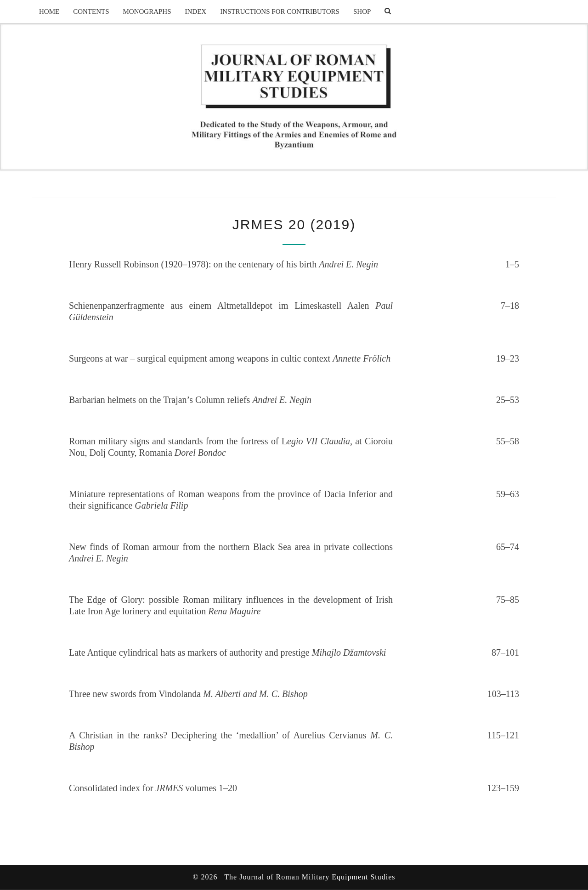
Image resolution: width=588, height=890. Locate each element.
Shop (362, 11)
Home (49, 11)
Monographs (147, 11)
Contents (91, 11)
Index (196, 11)
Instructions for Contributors (280, 11)
